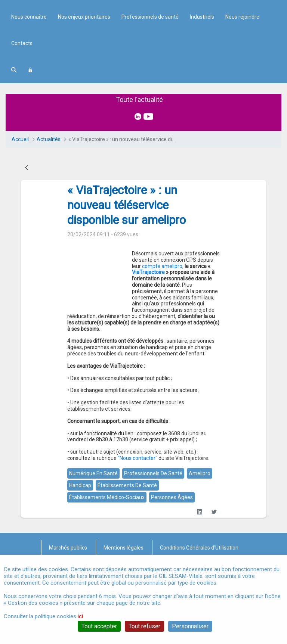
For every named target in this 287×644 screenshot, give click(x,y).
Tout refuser (144, 626)
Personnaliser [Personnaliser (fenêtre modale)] (190, 626)
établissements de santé (127, 524)
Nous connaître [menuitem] (29, 81)
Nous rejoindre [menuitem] (242, 81)
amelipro (200, 512)
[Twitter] (214, 551)
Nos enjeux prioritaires (84, 81)
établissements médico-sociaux (107, 536)
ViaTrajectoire (163, 330)
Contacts (22, 107)
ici (80, 616)
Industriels (202, 81)
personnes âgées (172, 536)
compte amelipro (98, 330)
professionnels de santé (153, 512)
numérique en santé (93, 512)
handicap (80, 524)
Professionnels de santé (150, 81)
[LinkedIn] (199, 551)
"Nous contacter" (138, 497)
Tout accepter (99, 626)
